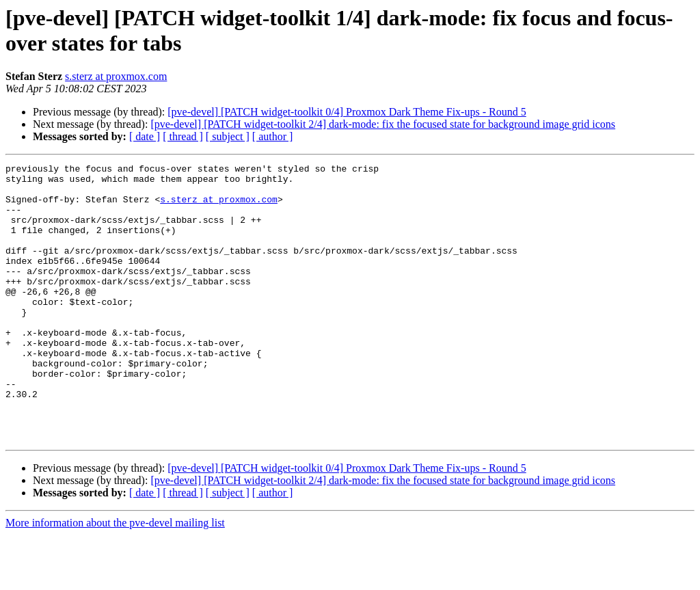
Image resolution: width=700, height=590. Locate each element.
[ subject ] (228, 136)
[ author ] (273, 136)
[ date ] (145, 136)
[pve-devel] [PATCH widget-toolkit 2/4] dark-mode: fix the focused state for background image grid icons (383, 124)
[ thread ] (183, 136)
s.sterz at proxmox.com (116, 76)
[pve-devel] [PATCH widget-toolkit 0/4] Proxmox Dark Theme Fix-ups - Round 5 (347, 112)
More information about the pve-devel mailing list (115, 578)
